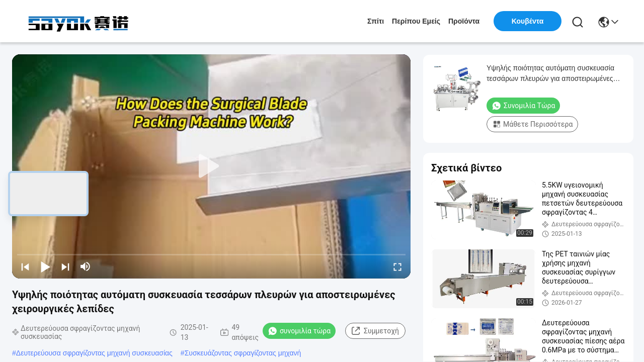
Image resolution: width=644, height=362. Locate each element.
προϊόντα (464, 21)
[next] (65, 266)
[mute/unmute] (86, 266)
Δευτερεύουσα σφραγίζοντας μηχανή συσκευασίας (94, 353)
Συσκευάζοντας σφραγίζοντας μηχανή (243, 353)
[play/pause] (45, 266)
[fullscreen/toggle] (397, 266)
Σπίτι (376, 21)
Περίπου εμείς (416, 21)
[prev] (25, 266)
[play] (211, 166)
